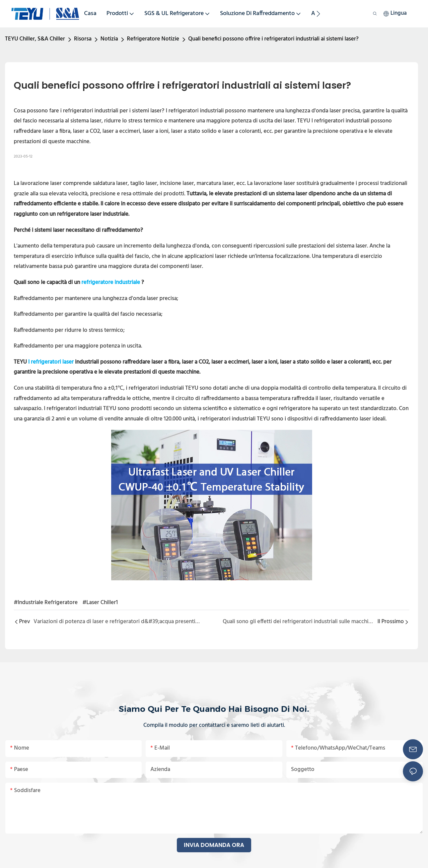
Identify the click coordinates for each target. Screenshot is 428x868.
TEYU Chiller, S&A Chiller (35, 39)
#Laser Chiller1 (100, 603)
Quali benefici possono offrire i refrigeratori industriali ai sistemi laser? (273, 39)
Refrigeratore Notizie (153, 39)
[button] (318, 14)
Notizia (109, 39)
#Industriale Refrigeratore (46, 603)
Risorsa (83, 39)
